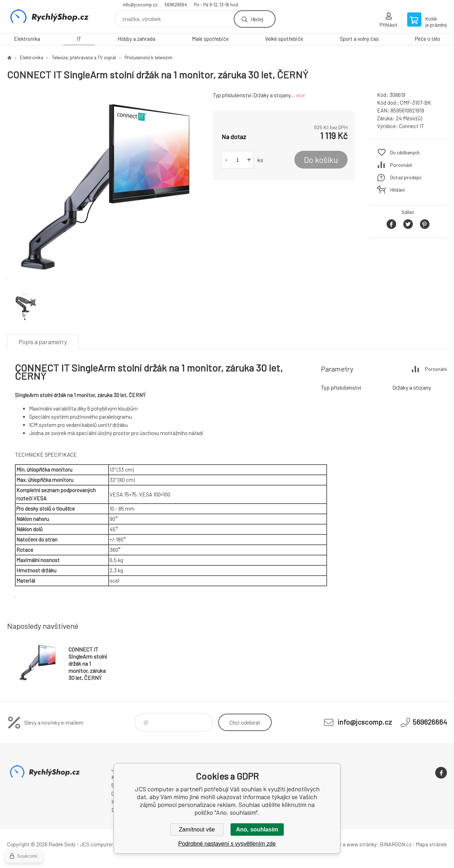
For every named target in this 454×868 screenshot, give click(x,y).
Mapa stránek (431, 844)
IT (79, 39)
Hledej (257, 19)
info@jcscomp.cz (140, 5)
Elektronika (27, 39)
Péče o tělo (428, 39)
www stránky (362, 844)
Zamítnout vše (197, 829)
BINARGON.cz (396, 844)
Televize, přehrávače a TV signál (84, 57)
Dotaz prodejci (406, 177)
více (300, 95)
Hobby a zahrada (136, 39)
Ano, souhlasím (257, 829)
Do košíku (321, 160)
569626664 (176, 5)
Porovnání (401, 165)
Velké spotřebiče (284, 39)
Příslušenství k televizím (148, 57)
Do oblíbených (405, 152)
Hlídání (397, 190)
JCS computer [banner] (50, 17)
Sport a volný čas (359, 39)
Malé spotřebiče (210, 39)
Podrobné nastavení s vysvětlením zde (227, 844)
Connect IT (412, 126)
